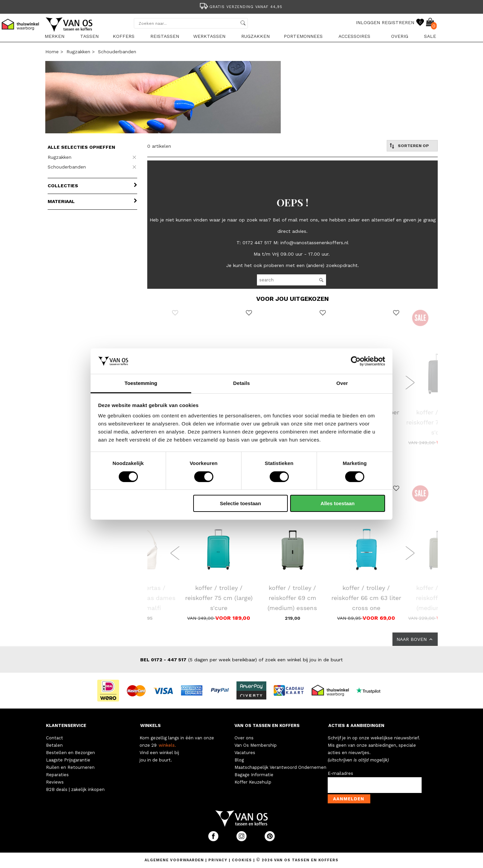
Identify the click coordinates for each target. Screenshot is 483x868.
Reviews (55, 782)
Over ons (244, 738)
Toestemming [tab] (141, 383)
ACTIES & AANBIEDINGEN (356, 725)
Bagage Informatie (254, 775)
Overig (400, 36)
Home (52, 52)
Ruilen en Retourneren (70, 767)
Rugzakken (255, 36)
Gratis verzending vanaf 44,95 (241, 7)
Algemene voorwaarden (175, 860)
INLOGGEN (368, 22)
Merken (55, 36)
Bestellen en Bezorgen (70, 753)
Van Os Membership (256, 745)
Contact (55, 738)
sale (430, 36)
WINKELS (150, 725)
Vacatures (245, 753)
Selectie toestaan (241, 503)
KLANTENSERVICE (66, 725)
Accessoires (354, 36)
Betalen (54, 745)
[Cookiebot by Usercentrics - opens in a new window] (356, 361)
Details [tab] (241, 383)
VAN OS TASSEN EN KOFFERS (267, 725)
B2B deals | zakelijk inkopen (75, 789)
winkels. (167, 745)
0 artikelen (159, 146)
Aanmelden (349, 799)
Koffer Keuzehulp (253, 782)
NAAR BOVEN (415, 639)
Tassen (89, 36)
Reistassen (165, 36)
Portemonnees (303, 36)
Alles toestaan (338, 503)
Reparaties (57, 775)
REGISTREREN (398, 22)
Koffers (124, 36)
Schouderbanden (117, 52)
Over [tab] (342, 383)
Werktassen (209, 36)
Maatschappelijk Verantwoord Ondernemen (280, 767)
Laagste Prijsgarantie (68, 760)
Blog (239, 760)
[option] (241, 6)
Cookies (242, 860)
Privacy (219, 860)
